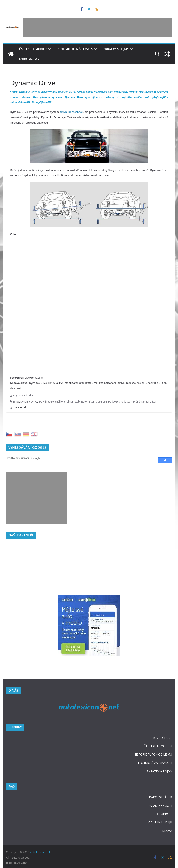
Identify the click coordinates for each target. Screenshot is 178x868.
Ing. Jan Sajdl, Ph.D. (24, 395)
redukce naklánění (132, 402)
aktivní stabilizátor (77, 402)
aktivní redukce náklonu (52, 402)
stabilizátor (150, 402)
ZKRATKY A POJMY (159, 771)
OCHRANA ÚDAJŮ (160, 822)
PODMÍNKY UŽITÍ (160, 806)
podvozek (114, 402)
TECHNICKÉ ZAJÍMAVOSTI (155, 763)
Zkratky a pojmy (116, 49)
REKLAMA (165, 831)
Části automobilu (33, 49)
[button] (49, 49)
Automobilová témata (75, 49)
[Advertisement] (98, 27)
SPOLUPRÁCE (163, 814)
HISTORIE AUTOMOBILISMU (153, 754)
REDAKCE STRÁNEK (159, 797)
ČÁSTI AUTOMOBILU (158, 746)
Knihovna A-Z (29, 59)
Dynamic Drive (29, 402)
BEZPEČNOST (163, 738)
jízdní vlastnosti (98, 402)
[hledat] (80, 458)
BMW (16, 402)
